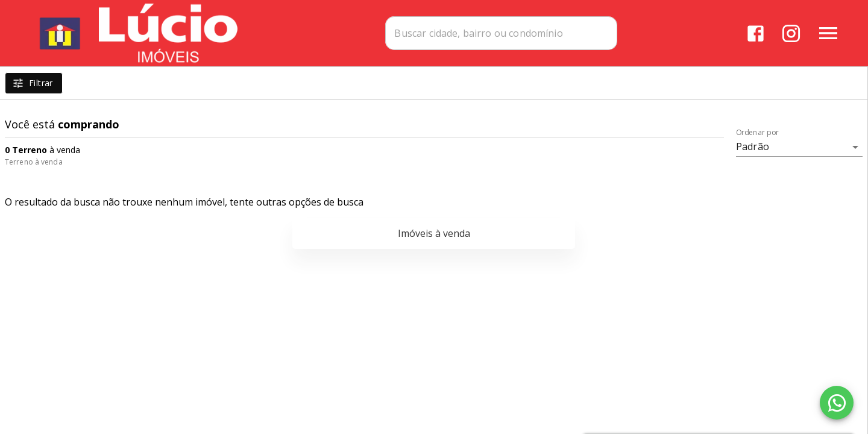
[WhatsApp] (837, 403)
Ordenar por (758, 133)
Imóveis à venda (434, 233)
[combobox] (501, 33)
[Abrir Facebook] (756, 33)
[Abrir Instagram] (791, 33)
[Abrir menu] (828, 33)
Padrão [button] (753, 146)
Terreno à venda (34, 162)
